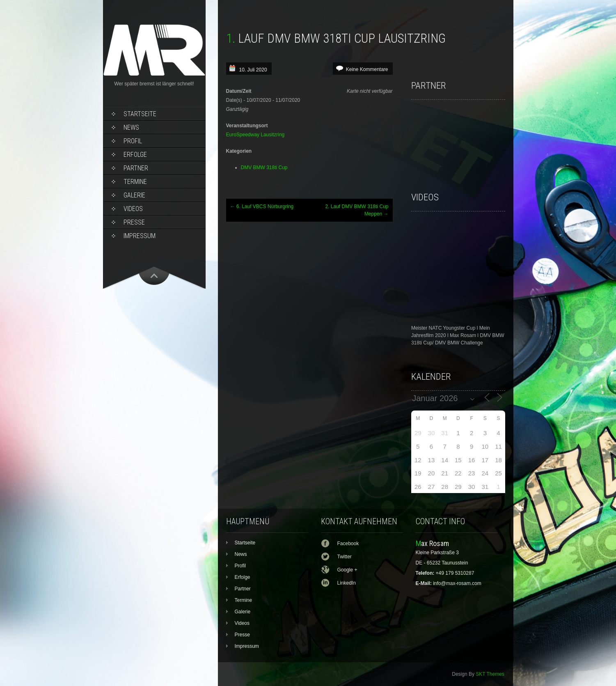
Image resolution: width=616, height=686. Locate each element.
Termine (135, 182)
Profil (133, 141)
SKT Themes (490, 674)
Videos (133, 209)
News (131, 127)
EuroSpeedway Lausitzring (255, 135)
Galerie (134, 195)
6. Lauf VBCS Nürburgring (262, 206)
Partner (136, 168)
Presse (134, 222)
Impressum (140, 236)
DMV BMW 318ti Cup (264, 167)
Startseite (140, 114)
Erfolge (135, 155)
